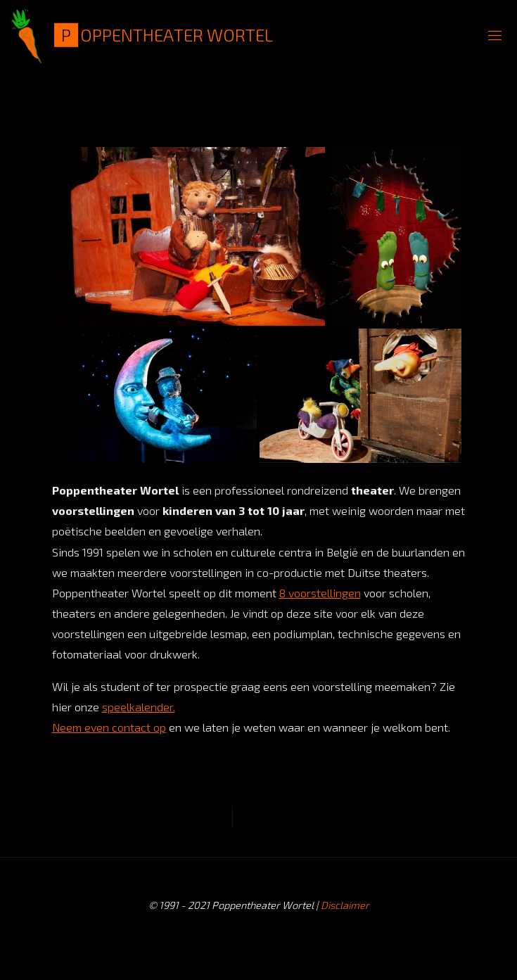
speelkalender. (139, 707)
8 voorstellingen (320, 593)
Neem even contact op (109, 727)
